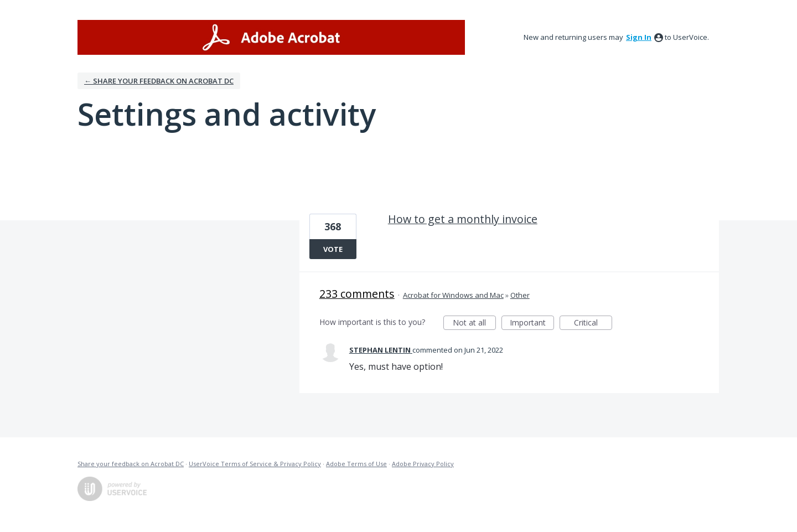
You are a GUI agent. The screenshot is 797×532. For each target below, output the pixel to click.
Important (532, 324)
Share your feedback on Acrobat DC (131, 464)
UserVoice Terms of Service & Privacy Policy (255, 464)
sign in (639, 37)
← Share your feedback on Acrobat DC (159, 81)
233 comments (357, 294)
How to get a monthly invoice (463, 219)
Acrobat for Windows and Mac (453, 295)
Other (520, 295)
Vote (333, 249)
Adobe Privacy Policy (423, 464)
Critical (593, 324)
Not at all (474, 324)
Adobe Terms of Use (356, 464)
